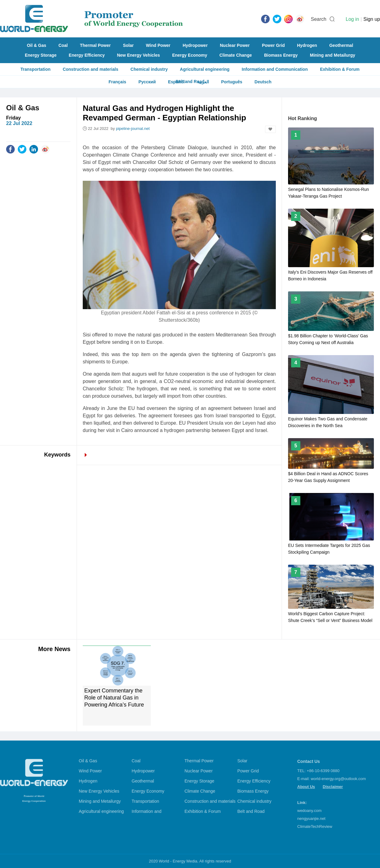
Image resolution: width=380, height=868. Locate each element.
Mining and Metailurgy (332, 55)
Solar (128, 45)
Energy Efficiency (87, 55)
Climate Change (236, 55)
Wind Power (158, 45)
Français (117, 82)
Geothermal (341, 45)
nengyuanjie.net (311, 819)
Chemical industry (149, 69)
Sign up (372, 19)
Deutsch (263, 82)
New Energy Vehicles (139, 55)
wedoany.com (309, 811)
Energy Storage (41, 55)
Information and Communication (275, 69)
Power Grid (274, 45)
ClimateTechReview (315, 826)
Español (176, 82)
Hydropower (195, 45)
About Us (306, 787)
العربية (203, 82)
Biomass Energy (281, 55)
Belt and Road (251, 811)
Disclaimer (333, 787)
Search (319, 19)
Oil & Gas (37, 45)
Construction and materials (91, 69)
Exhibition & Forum (340, 69)
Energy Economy (190, 55)
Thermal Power (95, 45)
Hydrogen (307, 45)
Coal (63, 45)
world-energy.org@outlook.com (338, 779)
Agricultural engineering (205, 69)
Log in (352, 19)
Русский (147, 82)
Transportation (36, 69)
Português (232, 82)
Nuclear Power (235, 45)
